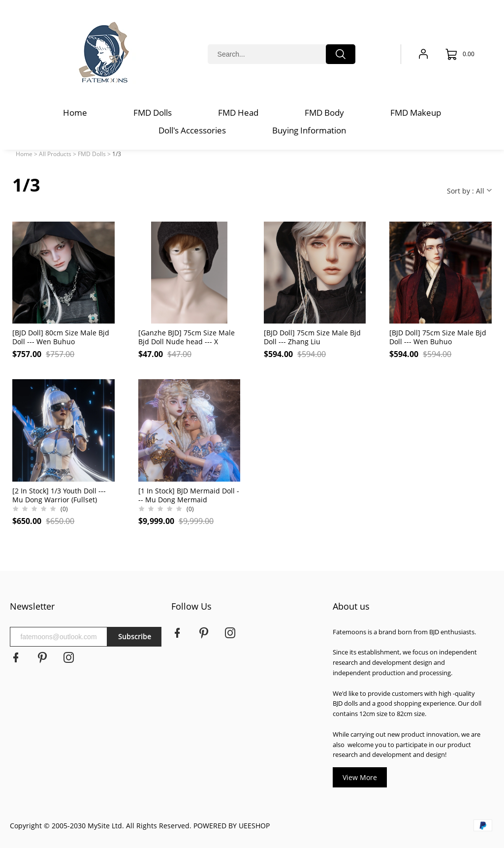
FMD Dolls (92, 154)
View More (360, 777)
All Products (55, 154)
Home (24, 154)
